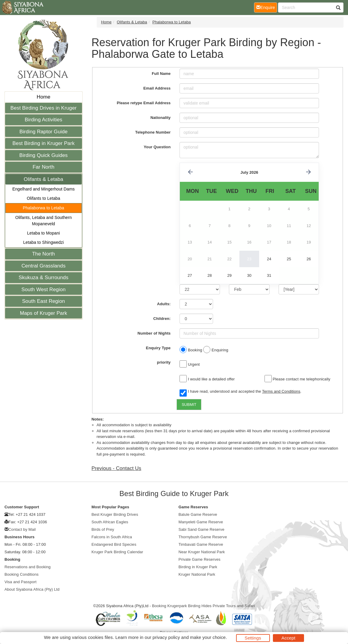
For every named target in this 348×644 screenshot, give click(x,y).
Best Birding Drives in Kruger (44, 108)
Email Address (157, 88)
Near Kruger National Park (202, 552)
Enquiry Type (158, 348)
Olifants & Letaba (43, 179)
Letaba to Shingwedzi (43, 242)
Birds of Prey (103, 529)
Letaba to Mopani (43, 233)
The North (44, 254)
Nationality (161, 118)
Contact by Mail (22, 529)
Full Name (161, 74)
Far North (44, 167)
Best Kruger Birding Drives (115, 514)
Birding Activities (44, 120)
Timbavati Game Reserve (201, 544)
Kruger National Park (197, 574)
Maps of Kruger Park (43, 313)
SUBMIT (189, 405)
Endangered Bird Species (114, 544)
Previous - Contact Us (116, 468)
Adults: (164, 304)
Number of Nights (154, 333)
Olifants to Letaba (44, 198)
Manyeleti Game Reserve (201, 522)
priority (164, 362)
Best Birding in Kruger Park (44, 143)
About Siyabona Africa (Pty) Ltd (32, 589)
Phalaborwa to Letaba (43, 208)
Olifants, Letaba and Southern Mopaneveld (44, 221)
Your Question (157, 147)
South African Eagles (110, 522)
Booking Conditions (22, 574)
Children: (162, 319)
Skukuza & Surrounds (43, 278)
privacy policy (166, 637)
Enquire (267, 7)
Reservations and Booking (28, 567)
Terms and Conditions (281, 391)
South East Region (44, 301)
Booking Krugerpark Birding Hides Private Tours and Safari (203, 606)
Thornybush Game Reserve (203, 537)
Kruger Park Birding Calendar (117, 552)
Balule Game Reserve (198, 514)
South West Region (43, 290)
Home (44, 97)
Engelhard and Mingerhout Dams (43, 189)
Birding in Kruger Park (198, 567)
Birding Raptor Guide (44, 132)
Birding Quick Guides (44, 155)
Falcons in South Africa (112, 537)
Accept (288, 638)
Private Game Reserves (200, 559)
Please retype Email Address (144, 103)
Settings (253, 638)
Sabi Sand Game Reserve (202, 529)
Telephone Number (153, 132)
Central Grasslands (44, 266)
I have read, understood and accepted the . (240, 392)
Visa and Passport (20, 582)
